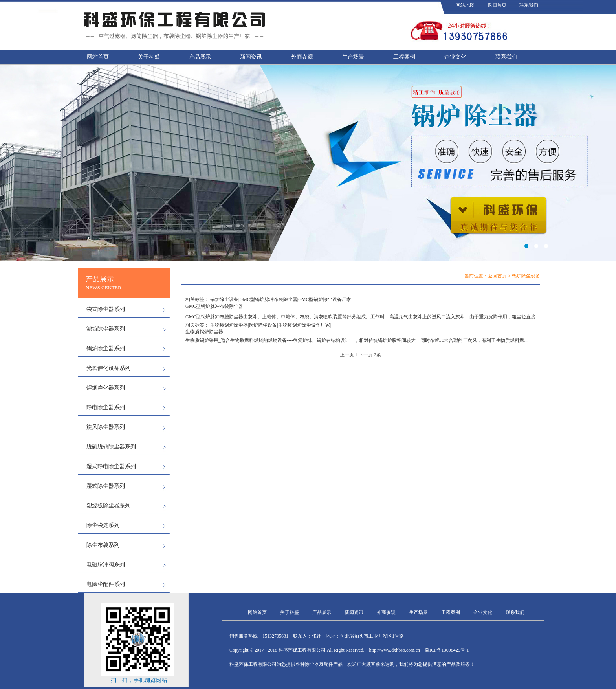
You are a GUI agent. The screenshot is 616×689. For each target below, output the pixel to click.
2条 (378, 355)
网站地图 (465, 5)
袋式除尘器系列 (106, 309)
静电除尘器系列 (106, 407)
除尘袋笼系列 (103, 525)
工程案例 (404, 57)
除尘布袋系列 (103, 545)
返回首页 (497, 5)
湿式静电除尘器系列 (111, 466)
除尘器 (236, 317)
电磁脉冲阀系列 (106, 565)
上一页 (347, 355)
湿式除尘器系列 (106, 486)
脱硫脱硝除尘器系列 (111, 447)
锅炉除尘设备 (224, 299)
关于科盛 (149, 57)
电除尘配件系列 (106, 584)
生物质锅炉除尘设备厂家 (304, 325)
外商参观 (302, 57)
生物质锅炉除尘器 (229, 325)
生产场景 (353, 57)
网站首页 (98, 57)
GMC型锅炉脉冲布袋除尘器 (268, 299)
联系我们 (529, 5)
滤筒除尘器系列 (106, 329)
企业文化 (455, 57)
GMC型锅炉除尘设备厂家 (325, 299)
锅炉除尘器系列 (106, 348)
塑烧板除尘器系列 (108, 506)
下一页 (366, 355)
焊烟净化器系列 (106, 388)
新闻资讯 (251, 57)
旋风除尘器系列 (106, 427)
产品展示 (200, 57)
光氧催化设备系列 (108, 368)
